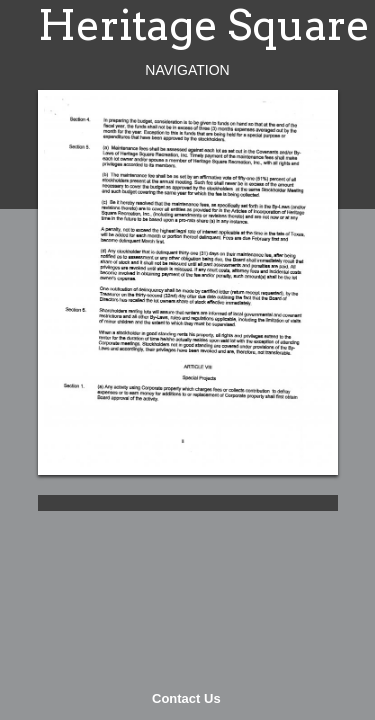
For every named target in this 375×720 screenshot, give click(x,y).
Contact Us (186, 698)
